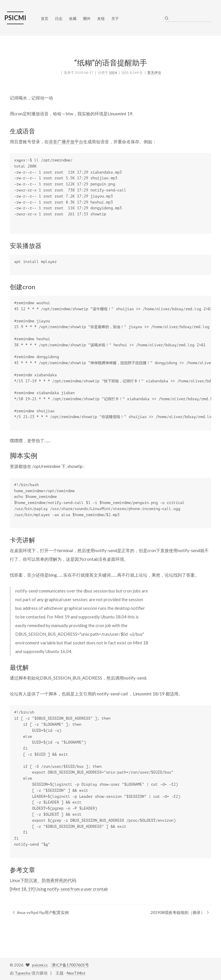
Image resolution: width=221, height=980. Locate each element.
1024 (113, 73)
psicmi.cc (40, 965)
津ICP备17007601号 (70, 965)
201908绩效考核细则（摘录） (178, 912)
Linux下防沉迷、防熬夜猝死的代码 (43, 880)
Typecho (23, 973)
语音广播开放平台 (66, 142)
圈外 (87, 18)
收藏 (73, 18)
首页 (45, 18)
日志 (59, 18)
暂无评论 (154, 73)
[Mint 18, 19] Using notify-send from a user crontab (59, 889)
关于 (115, 18)
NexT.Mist (76, 973)
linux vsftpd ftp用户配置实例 (43, 912)
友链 (101, 18)
